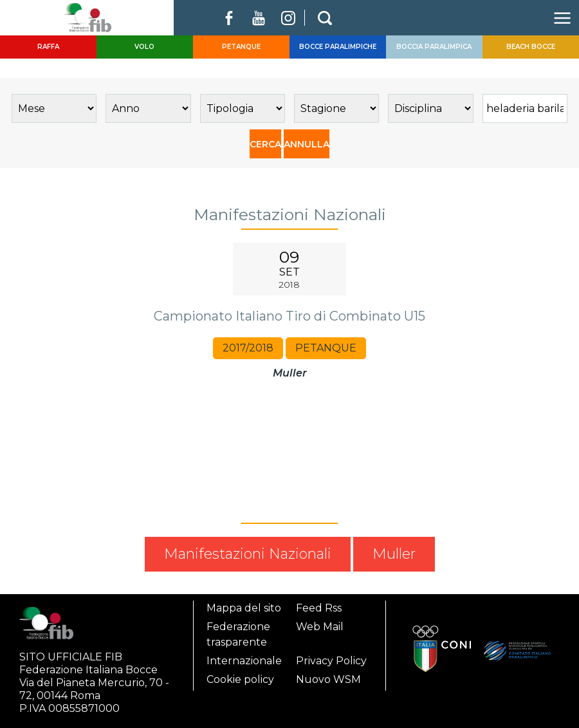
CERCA (265, 144)
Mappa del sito (244, 608)
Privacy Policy (331, 661)
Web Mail (320, 627)
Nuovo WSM (328, 679)
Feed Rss (319, 608)
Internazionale (244, 661)
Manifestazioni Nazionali (248, 554)
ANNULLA (307, 144)
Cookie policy (240, 679)
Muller (394, 554)
